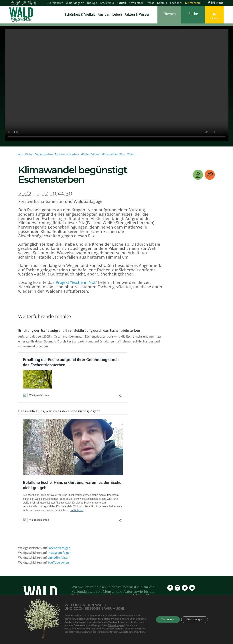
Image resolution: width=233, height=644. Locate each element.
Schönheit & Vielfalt (80, 15)
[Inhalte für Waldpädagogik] (30, 3)
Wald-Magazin (75, 3)
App (21, 157)
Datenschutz (163, 625)
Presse (150, 3)
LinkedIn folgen (58, 560)
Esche (29, 157)
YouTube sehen (58, 565)
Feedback (176, 3)
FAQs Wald (107, 3)
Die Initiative (55, 3)
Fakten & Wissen (137, 15)
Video (131, 157)
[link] (22, 15)
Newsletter (136, 3)
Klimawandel (109, 157)
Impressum (142, 625)
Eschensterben (44, 157)
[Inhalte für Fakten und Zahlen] (35, 3)
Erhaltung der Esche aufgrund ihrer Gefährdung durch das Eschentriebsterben (79, 333)
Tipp (122, 157)
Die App (92, 3)
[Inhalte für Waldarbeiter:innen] (18, 3)
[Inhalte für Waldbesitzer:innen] (12, 3)
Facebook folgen (59, 550)
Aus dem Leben (110, 15)
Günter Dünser (90, 157)
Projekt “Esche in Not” (76, 285)
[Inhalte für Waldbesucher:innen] (24, 3)
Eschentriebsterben (67, 157)
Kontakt (162, 3)
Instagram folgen (60, 555)
